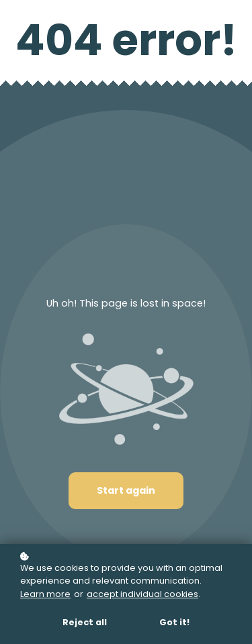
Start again (126, 490)
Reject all (85, 622)
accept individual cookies (142, 594)
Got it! (174, 622)
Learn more (45, 594)
